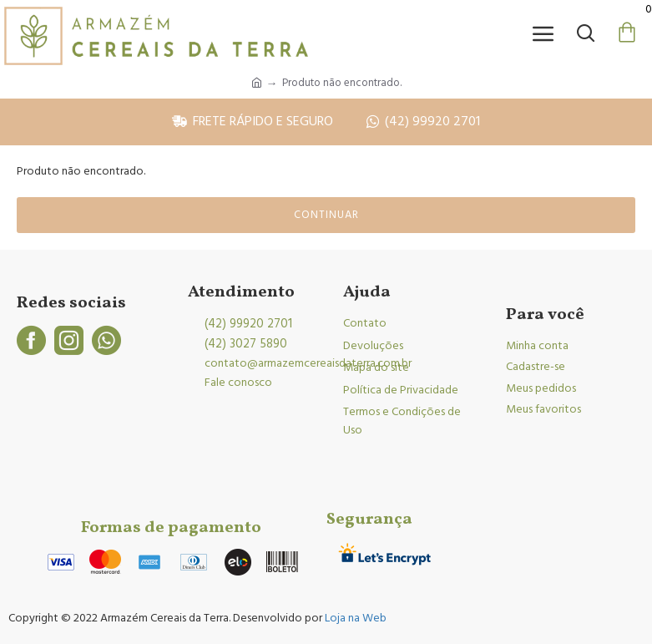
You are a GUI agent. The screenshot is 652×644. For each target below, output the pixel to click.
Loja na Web (354, 618)
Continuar (326, 215)
